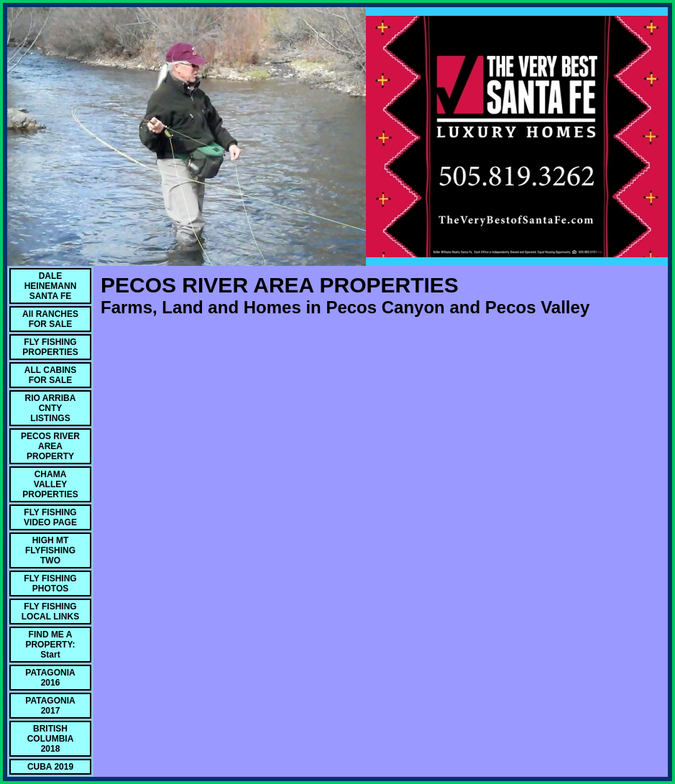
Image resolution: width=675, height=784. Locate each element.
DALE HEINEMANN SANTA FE (51, 286)
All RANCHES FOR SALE (50, 319)
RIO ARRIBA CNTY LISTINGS (51, 408)
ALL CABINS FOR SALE (50, 375)
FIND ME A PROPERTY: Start (50, 645)
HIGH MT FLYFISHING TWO (50, 550)
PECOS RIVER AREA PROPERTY (50, 446)
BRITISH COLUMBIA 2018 (51, 739)
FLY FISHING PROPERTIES (50, 347)
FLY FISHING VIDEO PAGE (50, 517)
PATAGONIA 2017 (50, 706)
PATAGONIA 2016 (50, 678)
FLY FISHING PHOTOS (50, 584)
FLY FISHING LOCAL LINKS (50, 612)
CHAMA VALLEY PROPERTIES (50, 484)
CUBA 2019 (50, 767)
